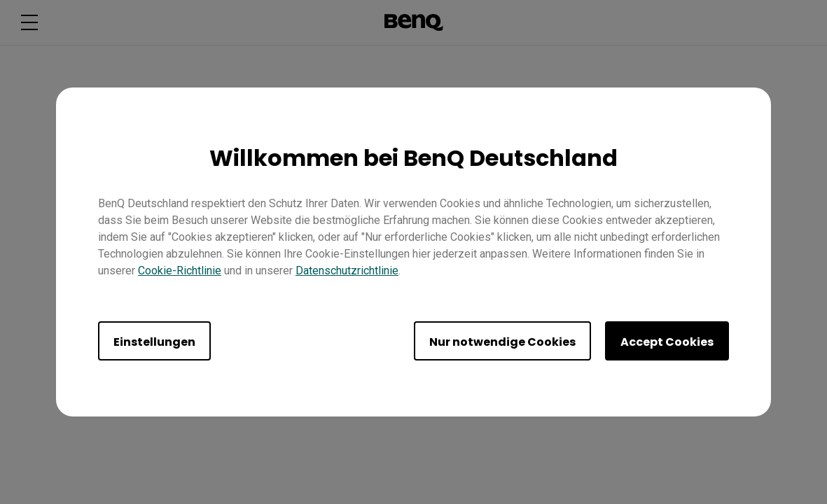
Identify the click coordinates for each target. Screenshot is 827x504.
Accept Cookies (667, 342)
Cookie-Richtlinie (180, 271)
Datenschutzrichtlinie (347, 271)
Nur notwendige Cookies (502, 342)
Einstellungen (154, 342)
